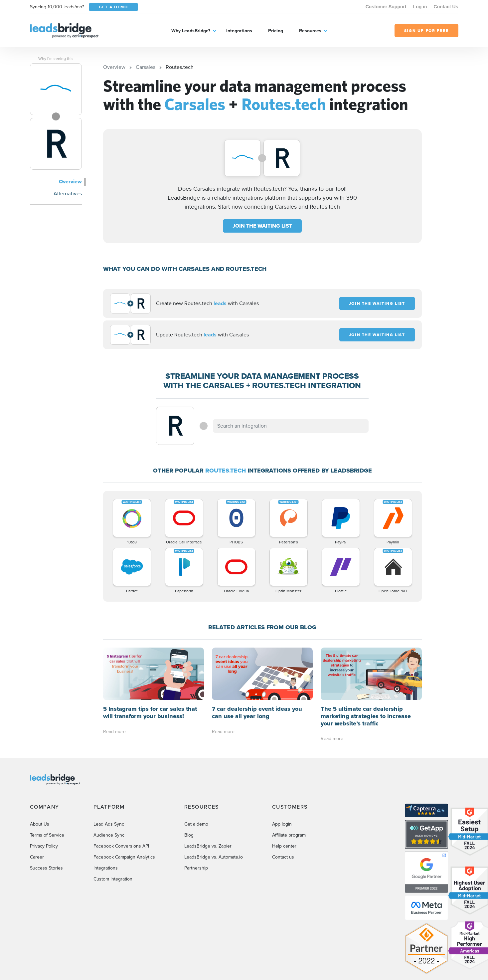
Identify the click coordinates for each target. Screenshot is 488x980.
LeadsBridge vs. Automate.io (214, 857)
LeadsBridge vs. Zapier (208, 846)
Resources (310, 31)
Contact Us (446, 7)
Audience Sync (109, 835)
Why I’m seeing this (56, 59)
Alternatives (68, 194)
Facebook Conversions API (121, 846)
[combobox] (291, 426)
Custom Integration (113, 879)
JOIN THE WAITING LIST (262, 226)
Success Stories (46, 868)
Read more (114, 732)
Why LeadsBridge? (191, 31)
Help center (284, 846)
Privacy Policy (44, 846)
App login (282, 824)
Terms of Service (47, 835)
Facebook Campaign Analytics (124, 857)
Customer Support (386, 7)
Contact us (283, 857)
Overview (70, 182)
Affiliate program (289, 835)
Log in (420, 7)
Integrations (239, 31)
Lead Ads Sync (109, 824)
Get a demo (196, 824)
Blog (189, 835)
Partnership (196, 868)
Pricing (276, 31)
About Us (40, 824)
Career (37, 857)
